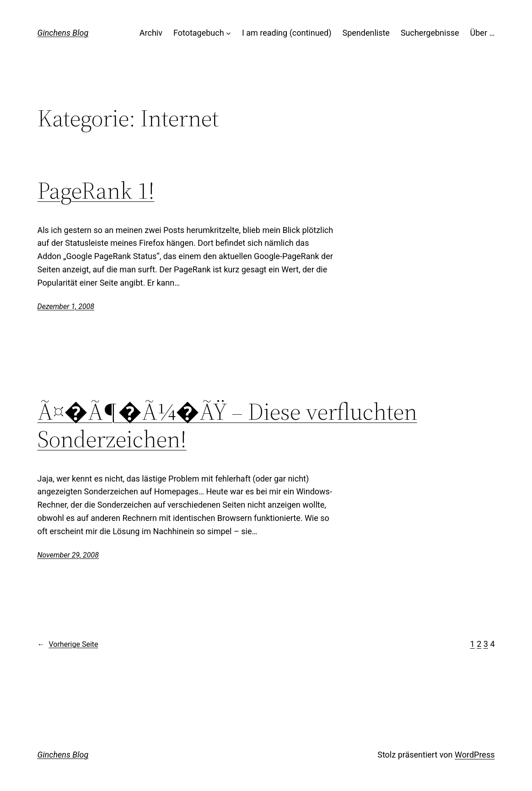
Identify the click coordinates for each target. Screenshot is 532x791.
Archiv (151, 33)
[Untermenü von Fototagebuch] (228, 33)
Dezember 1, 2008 (66, 306)
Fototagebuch (199, 33)
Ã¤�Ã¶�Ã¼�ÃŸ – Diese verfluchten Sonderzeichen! (227, 425)
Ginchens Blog (63, 33)
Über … (483, 33)
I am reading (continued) (287, 33)
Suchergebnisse (430, 33)
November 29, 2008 (68, 555)
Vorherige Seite (68, 645)
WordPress (475, 755)
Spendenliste (366, 33)
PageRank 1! (96, 190)
